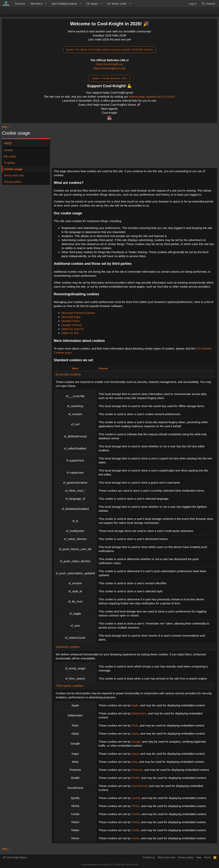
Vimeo (135, 838)
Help (199, 857)
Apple (135, 705)
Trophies (9, 163)
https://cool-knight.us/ (110, 64)
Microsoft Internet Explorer (78, 313)
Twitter (135, 830)
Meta (134, 762)
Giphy (135, 733)
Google (136, 742)
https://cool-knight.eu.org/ (109, 68)
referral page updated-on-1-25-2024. (152, 97)
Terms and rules (14, 175)
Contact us (149, 857)
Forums (20, 4)
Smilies (8, 150)
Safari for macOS (72, 329)
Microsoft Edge (71, 317)
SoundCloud (139, 786)
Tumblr (136, 814)
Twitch (135, 822)
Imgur (135, 754)
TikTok (135, 806)
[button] (46, 4)
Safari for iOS (70, 333)
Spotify (136, 798)
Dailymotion (139, 713)
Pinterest (137, 770)
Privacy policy (13, 182)
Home (207, 857)
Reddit (135, 778)
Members (37, 4)
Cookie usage (13, 169)
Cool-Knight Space (15, 857)
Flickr (135, 725)
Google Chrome (72, 325)
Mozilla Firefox (71, 321)
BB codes (10, 156)
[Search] (208, 4)
